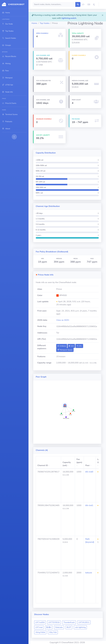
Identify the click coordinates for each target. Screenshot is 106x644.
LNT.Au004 (40, 622)
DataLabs (59, 627)
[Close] (103, 15)
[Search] (54, 4)
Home (34, 23)
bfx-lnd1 (89, 505)
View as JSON (63, 320)
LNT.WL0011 (84, 622)
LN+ (79, 346)
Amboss (62, 346)
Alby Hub (53, 632)
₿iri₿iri (49, 627)
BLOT (69, 627)
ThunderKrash (69, 622)
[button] (102, 4)
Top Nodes (45, 23)
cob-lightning (80, 627)
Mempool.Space (65, 350)
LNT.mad (39, 627)
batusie (89, 573)
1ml (71, 346)
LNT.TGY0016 (54, 622)
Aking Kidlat (40, 632)
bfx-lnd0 (89, 472)
